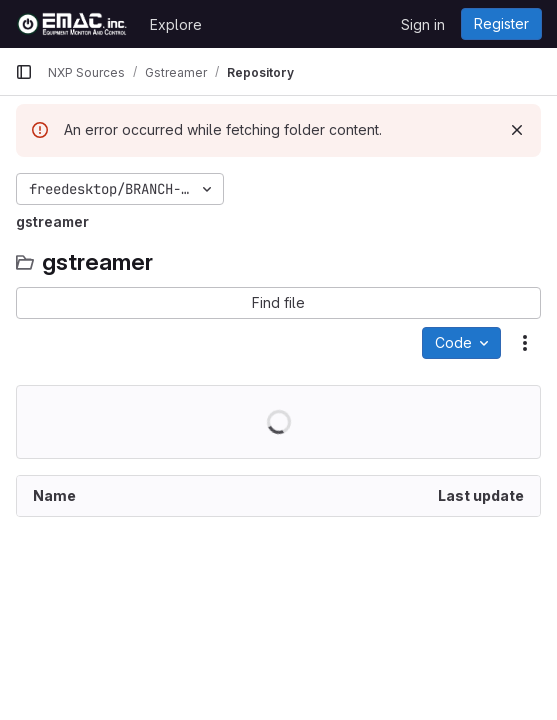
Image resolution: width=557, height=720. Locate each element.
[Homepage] (72, 24)
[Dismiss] (517, 130)
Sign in (423, 24)
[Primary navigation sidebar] (24, 72)
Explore (176, 24)
